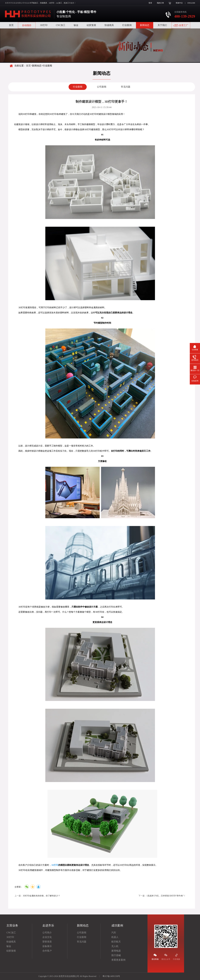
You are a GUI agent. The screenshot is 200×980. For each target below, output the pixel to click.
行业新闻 (78, 87)
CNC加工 (61, 25)
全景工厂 (181, 26)
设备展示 (47, 946)
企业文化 (47, 937)
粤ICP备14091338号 (111, 976)
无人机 (115, 946)
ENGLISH (191, 3)
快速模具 (109, 25)
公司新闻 (102, 87)
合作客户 (47, 951)
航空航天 (116, 942)
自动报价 (27, 25)
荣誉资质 (47, 942)
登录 (150, 3)
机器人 (115, 937)
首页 (11, 25)
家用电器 (116, 951)
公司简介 (47, 933)
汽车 (114, 933)
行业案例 (127, 25)
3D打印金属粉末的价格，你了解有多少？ (41, 896)
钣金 (76, 25)
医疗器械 (116, 955)
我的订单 (160, 3)
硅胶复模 (91, 25)
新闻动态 (145, 25)
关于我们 (162, 25)
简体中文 (179, 3)
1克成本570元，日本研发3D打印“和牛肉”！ (166, 896)
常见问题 (126, 87)
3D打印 (44, 25)
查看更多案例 (118, 960)
